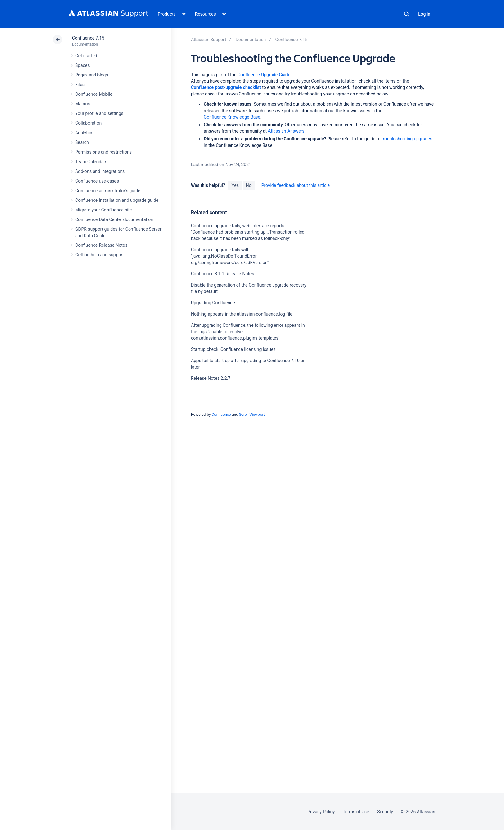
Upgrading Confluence (213, 303)
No (249, 185)
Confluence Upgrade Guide (264, 75)
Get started (86, 56)
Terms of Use (356, 812)
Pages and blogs (92, 75)
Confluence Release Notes (101, 245)
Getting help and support (100, 255)
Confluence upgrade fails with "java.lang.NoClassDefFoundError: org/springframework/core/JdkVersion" (230, 256)
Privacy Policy (321, 812)
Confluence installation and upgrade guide (117, 200)
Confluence (221, 415)
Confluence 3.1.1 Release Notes (222, 274)
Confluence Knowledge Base (232, 117)
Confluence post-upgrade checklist (226, 87)
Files (80, 85)
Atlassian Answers (286, 131)
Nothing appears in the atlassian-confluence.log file (242, 314)
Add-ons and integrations (100, 171)
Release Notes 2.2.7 (211, 378)
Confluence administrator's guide (108, 191)
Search (407, 14)
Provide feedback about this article (296, 185)
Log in (424, 14)
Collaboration (88, 123)
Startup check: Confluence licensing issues (233, 349)
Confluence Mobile (94, 94)
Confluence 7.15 (88, 38)
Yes (235, 185)
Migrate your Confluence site (104, 210)
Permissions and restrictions (104, 152)
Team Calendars (91, 162)
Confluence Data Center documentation (114, 219)
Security (385, 812)
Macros (83, 104)
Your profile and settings (99, 113)
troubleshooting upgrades (407, 139)
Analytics (84, 133)
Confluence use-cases (97, 181)
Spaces (82, 65)
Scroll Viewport (252, 415)
